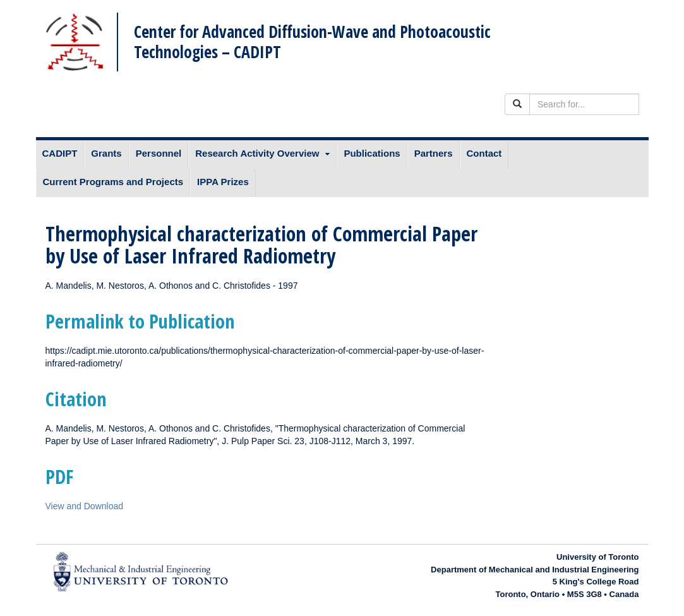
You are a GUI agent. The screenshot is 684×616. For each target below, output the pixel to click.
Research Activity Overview (257, 153)
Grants (106, 153)
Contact (484, 153)
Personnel (159, 153)
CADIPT (60, 153)
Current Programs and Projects (113, 182)
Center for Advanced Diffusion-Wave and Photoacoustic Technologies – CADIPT (312, 41)
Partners (434, 153)
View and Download (85, 506)
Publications (372, 153)
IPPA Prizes (223, 182)
